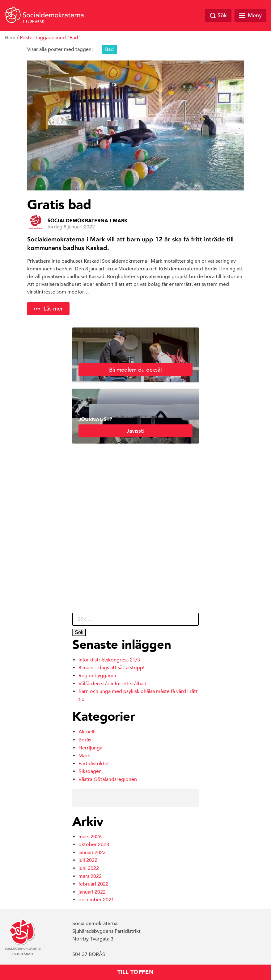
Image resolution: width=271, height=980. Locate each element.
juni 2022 (89, 868)
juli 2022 (88, 860)
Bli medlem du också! (135, 370)
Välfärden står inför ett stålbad (112, 684)
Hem (10, 38)
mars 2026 (90, 837)
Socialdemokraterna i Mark (88, 221)
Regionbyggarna (97, 676)
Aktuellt (87, 732)
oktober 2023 (94, 844)
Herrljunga (90, 748)
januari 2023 (92, 853)
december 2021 (96, 900)
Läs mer (53, 309)
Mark (84, 756)
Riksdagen (90, 771)
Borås (85, 740)
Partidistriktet (94, 764)
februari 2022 (93, 884)
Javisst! (135, 431)
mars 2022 (90, 876)
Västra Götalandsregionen (108, 779)
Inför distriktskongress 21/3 (109, 660)
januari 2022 (92, 892)
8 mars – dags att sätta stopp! (111, 668)
